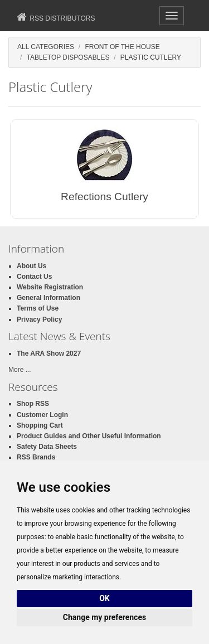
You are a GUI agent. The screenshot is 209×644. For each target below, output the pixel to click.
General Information (48, 298)
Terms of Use (38, 308)
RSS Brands (36, 457)
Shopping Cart (40, 425)
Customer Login (42, 415)
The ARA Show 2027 (49, 354)
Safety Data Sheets (47, 447)
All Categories (46, 47)
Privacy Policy (39, 319)
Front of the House (122, 47)
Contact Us (34, 277)
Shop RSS (33, 404)
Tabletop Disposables (68, 57)
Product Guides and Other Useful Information (89, 436)
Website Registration (50, 287)
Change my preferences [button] (104, 617)
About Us (31, 266)
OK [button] (104, 598)
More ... (20, 370)
